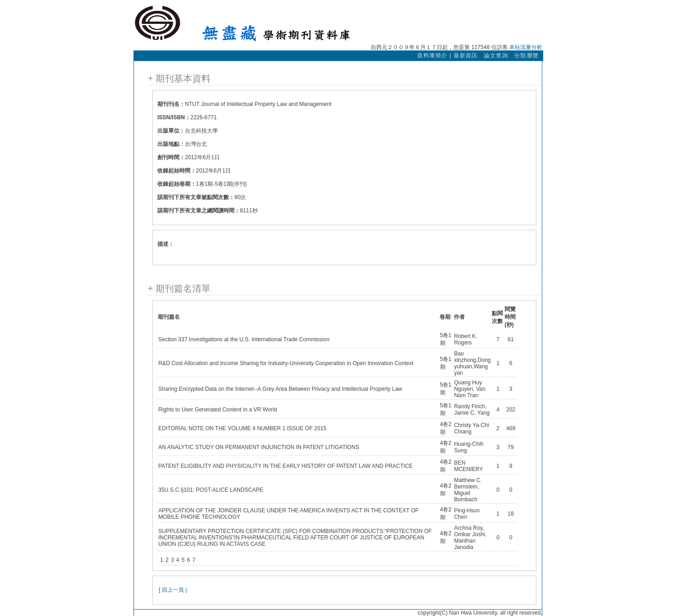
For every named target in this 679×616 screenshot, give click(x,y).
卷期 (445, 317)
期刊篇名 (169, 317)
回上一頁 (173, 590)
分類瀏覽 (526, 55)
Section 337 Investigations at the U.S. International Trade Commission (244, 339)
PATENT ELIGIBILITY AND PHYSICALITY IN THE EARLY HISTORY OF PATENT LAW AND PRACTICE (286, 466)
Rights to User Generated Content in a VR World (218, 410)
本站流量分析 (526, 47)
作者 (459, 317)
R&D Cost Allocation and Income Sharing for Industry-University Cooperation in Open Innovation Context (286, 363)
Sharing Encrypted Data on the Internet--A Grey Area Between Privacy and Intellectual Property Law (280, 389)
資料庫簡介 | (435, 55)
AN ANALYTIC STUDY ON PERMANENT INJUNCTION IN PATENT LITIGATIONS (259, 447)
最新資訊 (466, 55)
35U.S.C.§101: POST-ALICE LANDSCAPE (211, 490)
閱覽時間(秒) (510, 317)
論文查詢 (496, 55)
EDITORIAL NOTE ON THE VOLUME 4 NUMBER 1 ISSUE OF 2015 (242, 428)
